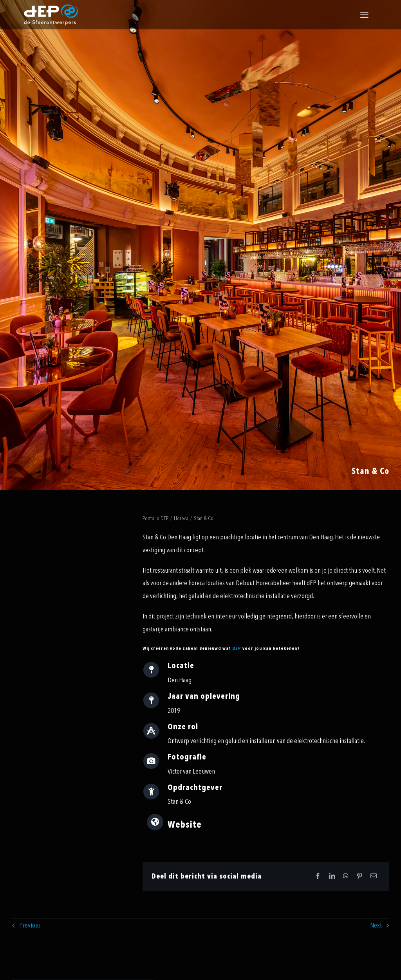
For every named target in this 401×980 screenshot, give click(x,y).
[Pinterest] (359, 876)
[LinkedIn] (332, 876)
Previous (30, 925)
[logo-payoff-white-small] (51, 15)
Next (376, 925)
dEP (237, 648)
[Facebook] (318, 876)
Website (185, 825)
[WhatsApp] (346, 876)
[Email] (374, 876)
